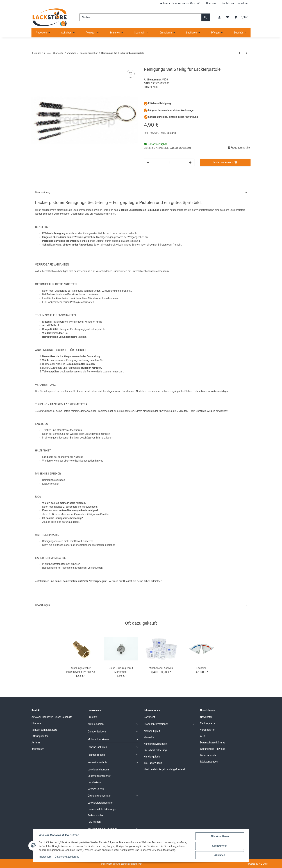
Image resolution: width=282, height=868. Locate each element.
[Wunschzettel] (228, 17)
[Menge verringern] (148, 162)
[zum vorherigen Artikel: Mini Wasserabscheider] (239, 53)
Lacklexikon (94, 782)
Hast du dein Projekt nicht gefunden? (164, 769)
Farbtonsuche (95, 815)
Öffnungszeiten (40, 736)
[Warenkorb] (241, 17)
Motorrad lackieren (98, 739)
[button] (219, 17)
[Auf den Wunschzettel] (131, 74)
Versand (171, 133)
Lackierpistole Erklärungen (103, 809)
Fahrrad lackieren (97, 747)
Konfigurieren (219, 846)
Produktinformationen (156, 724)
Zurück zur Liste (42, 53)
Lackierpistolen (51, 484)
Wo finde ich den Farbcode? (103, 829)
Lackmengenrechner (99, 776)
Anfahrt (36, 743)
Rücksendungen (209, 762)
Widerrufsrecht (208, 755)
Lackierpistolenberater (100, 803)
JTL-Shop (263, 864)
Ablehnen (219, 855)
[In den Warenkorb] (34, 65)
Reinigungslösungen (54, 480)
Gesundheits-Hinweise (213, 749)
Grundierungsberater (99, 796)
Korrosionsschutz (98, 762)
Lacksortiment (96, 789)
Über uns (211, 3)
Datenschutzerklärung (67, 857)
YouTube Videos (153, 763)
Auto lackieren (96, 724)
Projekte (92, 717)
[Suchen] (140, 17)
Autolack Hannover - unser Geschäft (180, 3)
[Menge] (169, 162)
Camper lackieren (98, 732)
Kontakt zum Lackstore (235, 3)
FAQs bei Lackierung (155, 750)
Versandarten (208, 730)
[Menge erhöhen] (190, 162)
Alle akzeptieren (219, 836)
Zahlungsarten (208, 723)
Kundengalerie (152, 757)
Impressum (45, 857)
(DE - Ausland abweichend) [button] (178, 148)
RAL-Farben (94, 822)
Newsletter (206, 717)
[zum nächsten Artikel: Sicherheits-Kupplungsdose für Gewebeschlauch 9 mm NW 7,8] (247, 53)
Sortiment (149, 717)
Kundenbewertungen (155, 744)
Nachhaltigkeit (152, 731)
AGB (203, 736)
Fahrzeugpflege (96, 755)
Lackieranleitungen (98, 770)
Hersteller (149, 737)
